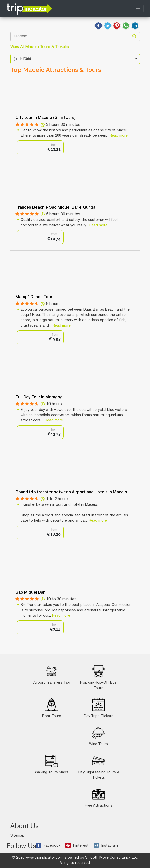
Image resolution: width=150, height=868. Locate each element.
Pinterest (77, 846)
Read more (119, 136)
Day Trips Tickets (99, 708)
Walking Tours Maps (52, 764)
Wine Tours (98, 736)
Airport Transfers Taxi (52, 675)
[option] (40, 147)
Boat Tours (52, 708)
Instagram (106, 846)
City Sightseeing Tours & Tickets (99, 767)
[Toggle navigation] (138, 8)
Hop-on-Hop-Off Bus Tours (98, 677)
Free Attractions (99, 798)
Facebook (48, 846)
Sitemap (17, 836)
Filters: (23, 59)
